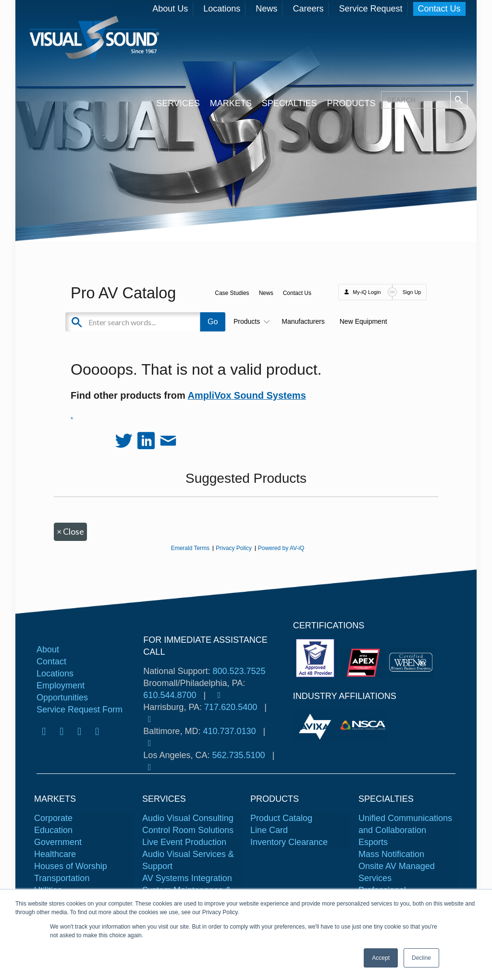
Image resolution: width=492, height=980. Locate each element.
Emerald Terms (190, 548)
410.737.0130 (229, 731)
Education (53, 830)
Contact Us (439, 9)
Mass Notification (391, 854)
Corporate (53, 818)
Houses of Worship (71, 866)
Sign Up (412, 292)
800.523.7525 (239, 671)
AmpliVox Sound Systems (247, 395)
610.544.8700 (170, 695)
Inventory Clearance (289, 842)
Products (250, 321)
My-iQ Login (367, 292)
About (48, 649)
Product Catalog (281, 818)
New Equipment (363, 321)
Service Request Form (80, 710)
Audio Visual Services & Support (188, 860)
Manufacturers (303, 321)
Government (58, 842)
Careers (308, 9)
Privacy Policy (234, 548)
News (266, 9)
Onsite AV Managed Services (397, 872)
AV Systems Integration (187, 878)
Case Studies (232, 293)
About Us (170, 9)
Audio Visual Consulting (188, 818)
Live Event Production (184, 842)
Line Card (269, 830)
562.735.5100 (238, 755)
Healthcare (55, 854)
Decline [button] (421, 958)
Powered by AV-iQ (281, 548)
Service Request (370, 9)
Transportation (62, 878)
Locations (222, 9)
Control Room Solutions (188, 830)
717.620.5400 (231, 707)
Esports (373, 842)
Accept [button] (381, 958)
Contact (51, 661)
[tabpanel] (317, 725)
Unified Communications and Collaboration (405, 824)
